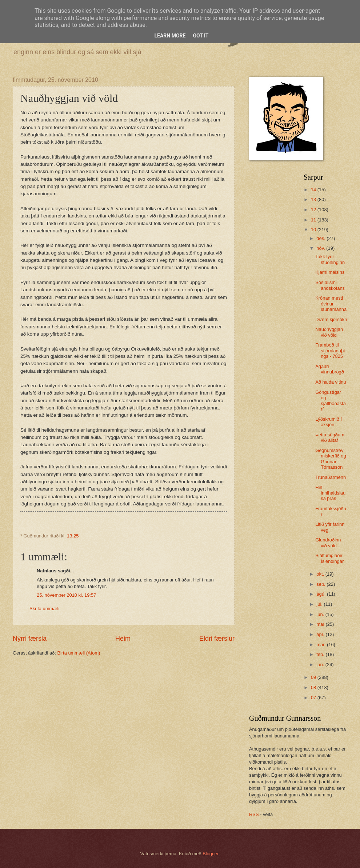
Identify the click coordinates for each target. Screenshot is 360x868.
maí (321, 624)
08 (314, 687)
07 (314, 698)
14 (314, 190)
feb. (321, 654)
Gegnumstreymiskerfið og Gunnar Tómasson (331, 459)
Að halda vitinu (331, 382)
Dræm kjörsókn (331, 319)
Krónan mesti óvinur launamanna (331, 304)
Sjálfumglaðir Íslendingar (329, 558)
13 (314, 199)
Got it (201, 36)
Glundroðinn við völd (328, 543)
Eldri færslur (217, 639)
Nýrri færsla (30, 639)
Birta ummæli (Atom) (79, 653)
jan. (321, 665)
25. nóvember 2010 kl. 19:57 (66, 595)
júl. (320, 604)
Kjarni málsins (330, 272)
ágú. (322, 594)
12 (314, 210)
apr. (321, 634)
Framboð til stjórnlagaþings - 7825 (330, 351)
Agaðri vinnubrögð (330, 369)
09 (314, 677)
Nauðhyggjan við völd (329, 332)
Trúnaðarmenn (331, 477)
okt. (321, 574)
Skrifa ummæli (44, 609)
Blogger (211, 854)
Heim (123, 639)
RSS (254, 814)
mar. (322, 645)
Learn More (170, 36)
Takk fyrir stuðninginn (330, 259)
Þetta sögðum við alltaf (330, 437)
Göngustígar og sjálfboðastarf (331, 401)
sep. (321, 584)
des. (321, 238)
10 (314, 230)
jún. (321, 614)
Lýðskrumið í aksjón (329, 422)
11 (314, 220)
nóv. (321, 248)
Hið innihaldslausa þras (330, 493)
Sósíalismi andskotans (330, 285)
